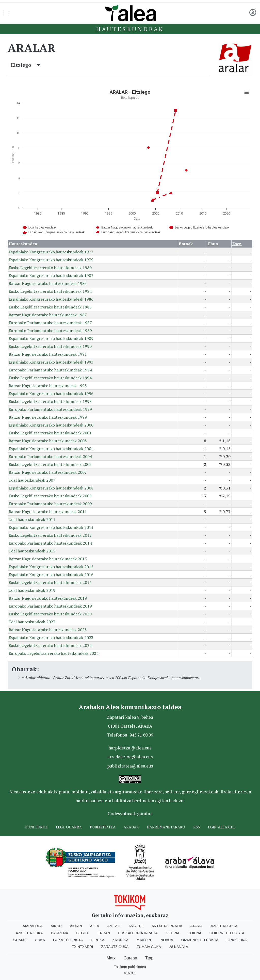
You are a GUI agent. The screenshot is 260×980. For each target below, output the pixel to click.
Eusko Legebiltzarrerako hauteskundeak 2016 (50, 582)
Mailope (144, 940)
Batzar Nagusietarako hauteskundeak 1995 (48, 386)
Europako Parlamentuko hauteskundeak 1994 (50, 370)
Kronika (120, 940)
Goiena (194, 933)
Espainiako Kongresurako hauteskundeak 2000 (51, 425)
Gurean (130, 958)
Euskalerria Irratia (138, 933)
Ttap (149, 958)
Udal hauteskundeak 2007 (32, 480)
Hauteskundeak (130, 29)
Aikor (56, 926)
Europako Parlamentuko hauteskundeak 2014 (50, 543)
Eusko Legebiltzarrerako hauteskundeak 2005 (50, 464)
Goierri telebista (227, 933)
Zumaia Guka (149, 947)
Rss (197, 827)
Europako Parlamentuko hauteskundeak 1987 (50, 323)
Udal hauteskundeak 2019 (32, 590)
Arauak (131, 827)
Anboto (136, 926)
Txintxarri (82, 947)
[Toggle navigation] (7, 13)
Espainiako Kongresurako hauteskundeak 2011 (51, 527)
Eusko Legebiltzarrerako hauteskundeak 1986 (50, 307)
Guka (40, 940)
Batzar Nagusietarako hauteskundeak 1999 (48, 417)
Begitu (83, 933)
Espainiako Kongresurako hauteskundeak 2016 (51, 575)
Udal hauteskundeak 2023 (32, 622)
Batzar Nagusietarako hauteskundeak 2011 (48, 512)
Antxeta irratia (167, 926)
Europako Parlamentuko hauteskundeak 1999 (50, 409)
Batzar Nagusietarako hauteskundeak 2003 (48, 441)
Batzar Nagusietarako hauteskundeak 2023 (48, 630)
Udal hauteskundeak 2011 (32, 519)
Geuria (173, 933)
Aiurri (76, 926)
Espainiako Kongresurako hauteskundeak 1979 (51, 260)
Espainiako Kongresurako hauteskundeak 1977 (51, 252)
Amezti (114, 926)
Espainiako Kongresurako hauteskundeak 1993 (51, 362)
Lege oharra (69, 827)
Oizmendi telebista (200, 940)
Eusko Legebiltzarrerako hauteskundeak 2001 (50, 433)
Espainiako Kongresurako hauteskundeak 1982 (51, 275)
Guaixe (20, 940)
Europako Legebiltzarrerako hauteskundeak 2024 (54, 653)
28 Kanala (179, 947)
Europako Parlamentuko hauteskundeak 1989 (50, 331)
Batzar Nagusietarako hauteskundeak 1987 (48, 315)
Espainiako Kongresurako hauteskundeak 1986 (51, 299)
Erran (104, 933)
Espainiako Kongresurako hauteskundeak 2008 (51, 488)
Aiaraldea (33, 926)
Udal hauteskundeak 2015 (32, 551)
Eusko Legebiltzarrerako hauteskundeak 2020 (50, 614)
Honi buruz (36, 827)
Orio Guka (237, 940)
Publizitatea (103, 827)
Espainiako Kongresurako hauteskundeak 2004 (51, 449)
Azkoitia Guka (29, 933)
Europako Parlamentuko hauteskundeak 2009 (50, 504)
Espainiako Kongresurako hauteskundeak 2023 (51, 638)
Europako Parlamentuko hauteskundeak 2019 (50, 606)
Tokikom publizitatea (130, 967)
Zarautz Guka (115, 947)
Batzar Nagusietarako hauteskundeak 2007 (48, 472)
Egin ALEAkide (222, 827)
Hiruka (98, 940)
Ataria (196, 926)
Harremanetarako (166, 827)
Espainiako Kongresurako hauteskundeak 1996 (51, 394)
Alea (95, 926)
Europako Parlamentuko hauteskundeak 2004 (50, 456)
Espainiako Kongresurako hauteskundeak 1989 (51, 338)
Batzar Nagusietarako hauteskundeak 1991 (48, 354)
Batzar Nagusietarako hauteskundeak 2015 (48, 559)
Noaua (167, 940)
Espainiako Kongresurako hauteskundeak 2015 (51, 567)
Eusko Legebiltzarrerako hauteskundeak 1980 (50, 268)
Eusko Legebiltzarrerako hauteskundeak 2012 (50, 535)
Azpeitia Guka (224, 926)
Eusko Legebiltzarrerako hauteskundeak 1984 (50, 291)
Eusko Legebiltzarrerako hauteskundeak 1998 (50, 401)
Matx (111, 958)
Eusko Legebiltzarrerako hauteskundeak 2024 (50, 645)
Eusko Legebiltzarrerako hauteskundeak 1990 (50, 346)
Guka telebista (68, 940)
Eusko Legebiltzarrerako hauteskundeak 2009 (50, 496)
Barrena (60, 933)
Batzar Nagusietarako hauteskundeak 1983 (48, 283)
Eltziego (26, 65)
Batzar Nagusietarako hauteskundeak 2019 (48, 598)
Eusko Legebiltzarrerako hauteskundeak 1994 (50, 378)
